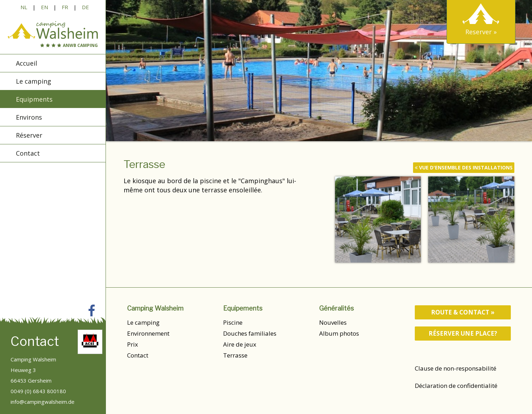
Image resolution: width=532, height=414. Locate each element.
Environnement (148, 333)
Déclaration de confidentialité (456, 386)
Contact (138, 355)
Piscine (233, 322)
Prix (133, 344)
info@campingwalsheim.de (43, 402)
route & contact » (463, 312)
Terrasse (235, 355)
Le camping (143, 322)
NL (24, 7)
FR (65, 7)
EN (44, 7)
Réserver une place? (463, 333)
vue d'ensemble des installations (464, 167)
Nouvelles (333, 322)
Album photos (339, 333)
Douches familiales (250, 333)
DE (85, 7)
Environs (29, 118)
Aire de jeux (240, 344)
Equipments (34, 100)
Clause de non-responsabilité (456, 368)
